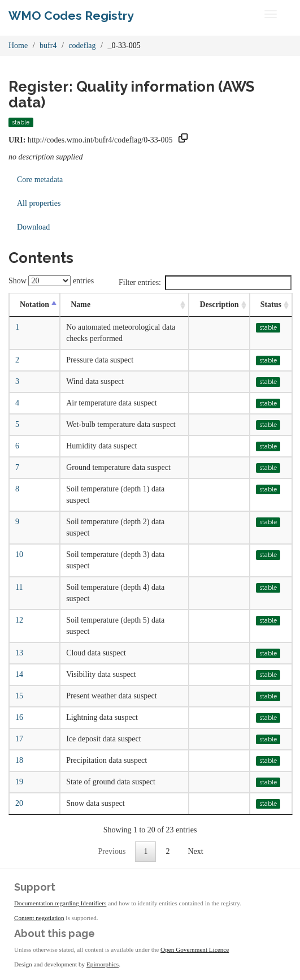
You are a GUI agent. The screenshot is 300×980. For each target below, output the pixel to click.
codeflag (82, 46)
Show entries (51, 281)
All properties (39, 203)
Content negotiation (39, 918)
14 (19, 674)
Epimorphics (103, 964)
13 (19, 653)
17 (19, 739)
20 (19, 803)
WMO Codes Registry (71, 16)
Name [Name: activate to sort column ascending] (81, 305)
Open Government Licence (195, 949)
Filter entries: (205, 283)
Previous (112, 851)
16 (19, 717)
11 (19, 587)
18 (19, 760)
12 (19, 620)
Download (33, 227)
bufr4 (48, 46)
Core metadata (40, 180)
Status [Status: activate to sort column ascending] (271, 305)
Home (18, 46)
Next (195, 851)
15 (19, 696)
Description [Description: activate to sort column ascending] (219, 305)
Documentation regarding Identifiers (60, 903)
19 (19, 782)
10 (19, 554)
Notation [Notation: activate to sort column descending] (34, 305)
